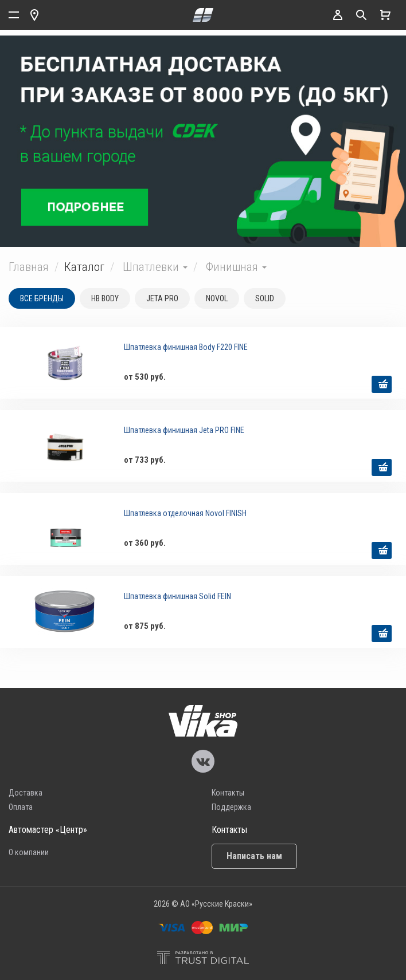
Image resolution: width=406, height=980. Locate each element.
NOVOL (217, 298)
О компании (29, 852)
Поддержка (231, 807)
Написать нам (254, 856)
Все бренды (42, 298)
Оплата (21, 807)
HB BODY (105, 298)
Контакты (228, 793)
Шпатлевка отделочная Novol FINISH (185, 513)
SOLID (265, 298)
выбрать (382, 384)
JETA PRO (162, 298)
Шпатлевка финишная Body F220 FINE (186, 347)
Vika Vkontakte (203, 761)
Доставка (26, 793)
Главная (29, 267)
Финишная (236, 267)
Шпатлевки (155, 267)
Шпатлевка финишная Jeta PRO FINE (184, 430)
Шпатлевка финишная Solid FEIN (177, 596)
